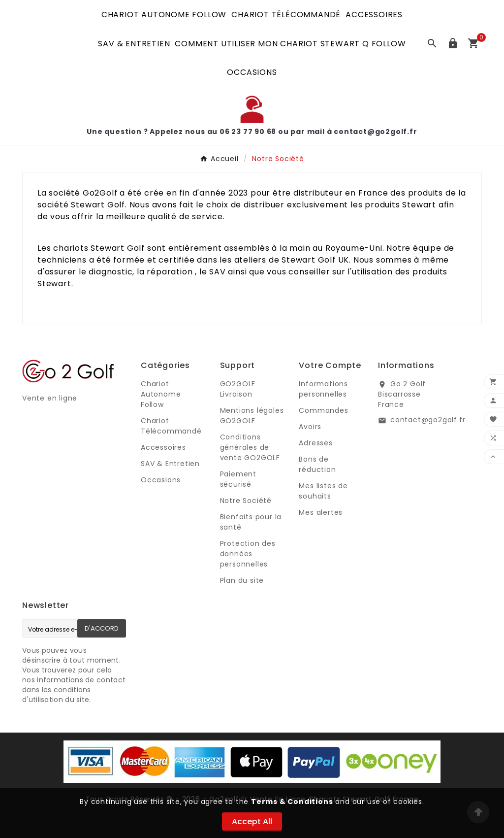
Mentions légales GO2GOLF (252, 416)
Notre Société (246, 501)
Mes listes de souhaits (323, 491)
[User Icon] (453, 43)
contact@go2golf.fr (428, 420)
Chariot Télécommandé (171, 426)
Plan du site (242, 580)
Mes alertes (321, 512)
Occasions (161, 480)
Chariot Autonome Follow (161, 394)
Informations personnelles (323, 389)
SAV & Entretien (170, 464)
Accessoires (163, 447)
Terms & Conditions (292, 802)
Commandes (323, 410)
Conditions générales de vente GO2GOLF (250, 447)
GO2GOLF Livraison (238, 389)
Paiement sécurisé (238, 479)
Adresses (315, 443)
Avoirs (310, 427)
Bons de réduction (317, 464)
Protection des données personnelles (248, 554)
